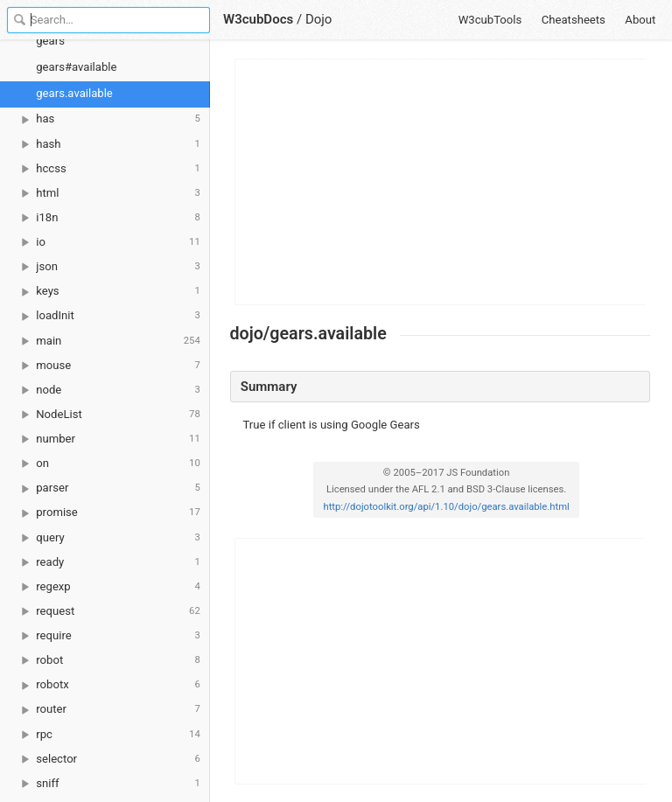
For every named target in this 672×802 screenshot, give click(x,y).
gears (50, 41)
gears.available (74, 93)
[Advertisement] (441, 182)
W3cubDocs (258, 19)
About (640, 20)
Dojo (319, 19)
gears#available (76, 67)
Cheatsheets (574, 20)
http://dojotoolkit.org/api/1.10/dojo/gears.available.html (446, 507)
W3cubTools (490, 20)
